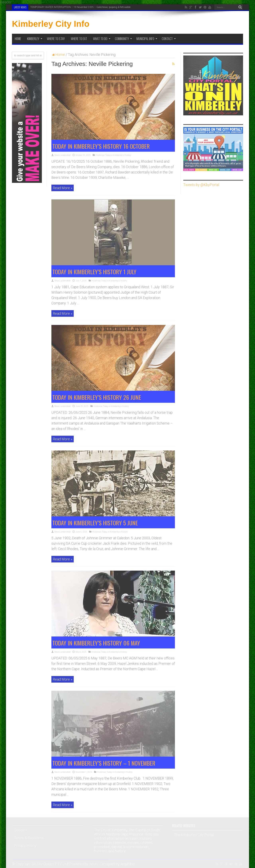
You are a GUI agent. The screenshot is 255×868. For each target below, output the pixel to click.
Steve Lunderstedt (62, 155)
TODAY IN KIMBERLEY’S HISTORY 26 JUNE (97, 397)
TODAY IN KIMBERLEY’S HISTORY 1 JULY (94, 272)
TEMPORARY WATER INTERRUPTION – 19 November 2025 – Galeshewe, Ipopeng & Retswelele (80, 7)
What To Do (102, 39)
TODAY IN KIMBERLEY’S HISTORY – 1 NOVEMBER (104, 763)
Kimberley (35, 39)
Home (18, 39)
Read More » (63, 188)
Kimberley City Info (51, 24)
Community (123, 39)
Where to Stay (56, 39)
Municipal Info (147, 39)
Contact (169, 39)
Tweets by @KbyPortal (201, 185)
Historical (100, 155)
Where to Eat (79, 39)
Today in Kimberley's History (118, 155)
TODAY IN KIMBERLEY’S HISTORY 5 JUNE (95, 523)
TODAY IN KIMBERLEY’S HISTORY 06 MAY (96, 643)
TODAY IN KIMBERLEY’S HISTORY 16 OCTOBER (101, 146)
